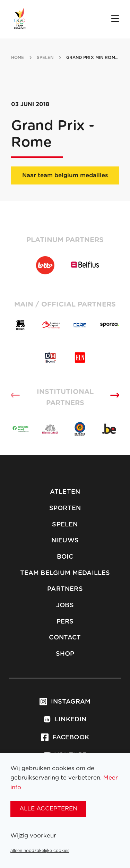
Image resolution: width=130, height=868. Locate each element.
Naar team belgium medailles (65, 175)
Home (18, 58)
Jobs (65, 605)
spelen (45, 58)
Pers (65, 622)
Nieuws (65, 541)
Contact (65, 638)
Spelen (65, 525)
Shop (65, 654)
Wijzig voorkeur (33, 836)
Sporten (65, 508)
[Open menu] (115, 19)
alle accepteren (48, 809)
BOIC (65, 557)
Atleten (65, 492)
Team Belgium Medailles (65, 573)
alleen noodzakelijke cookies (40, 851)
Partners (65, 589)
